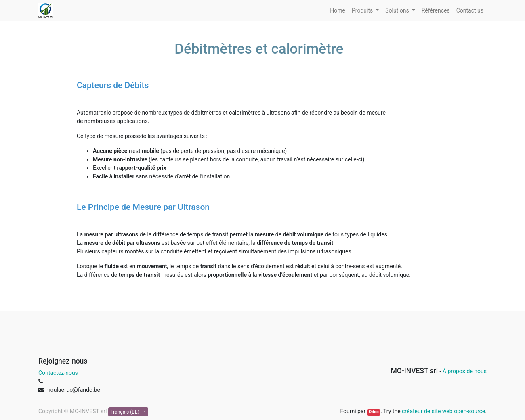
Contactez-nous (58, 373)
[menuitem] (338, 11)
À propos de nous (465, 371)
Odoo (374, 412)
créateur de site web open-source (443, 411)
